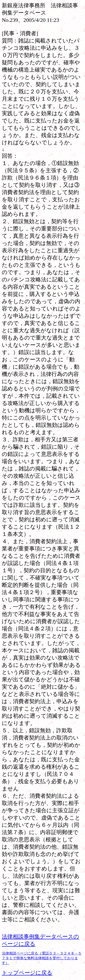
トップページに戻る (27, 973)
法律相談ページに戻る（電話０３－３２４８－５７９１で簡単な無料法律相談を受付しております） (42, 958)
